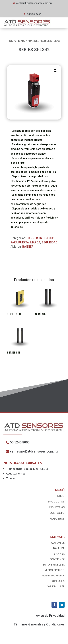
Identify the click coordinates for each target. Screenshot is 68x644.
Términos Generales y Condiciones (39, 624)
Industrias (57, 507)
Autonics (58, 543)
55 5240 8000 (34, 14)
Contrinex (57, 559)
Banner (34, 41)
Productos (56, 501)
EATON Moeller (54, 564)
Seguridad (50, 242)
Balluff (59, 548)
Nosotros (57, 518)
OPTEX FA (58, 581)
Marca (23, 41)
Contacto (57, 513)
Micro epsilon (54, 570)
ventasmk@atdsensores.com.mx (34, 3)
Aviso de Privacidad (50, 616)
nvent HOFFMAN (53, 575)
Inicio (12, 41)
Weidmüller (56, 586)
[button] (55, 71)
